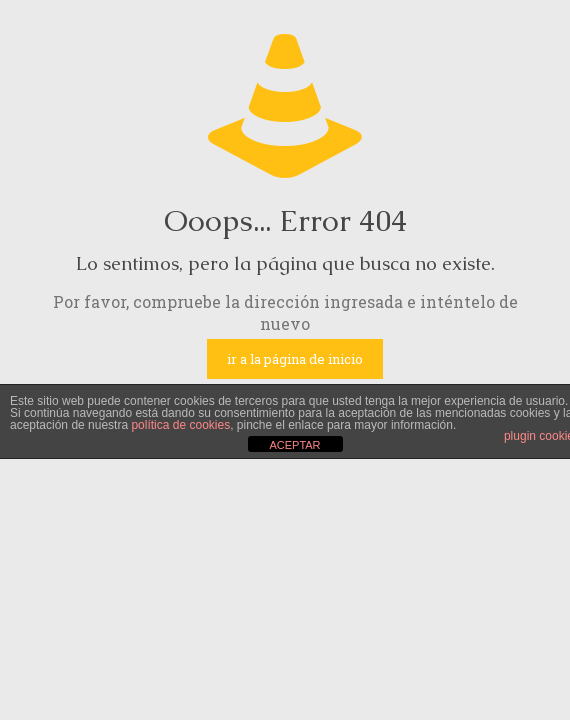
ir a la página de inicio (295, 359)
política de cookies (180, 425)
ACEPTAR (294, 445)
